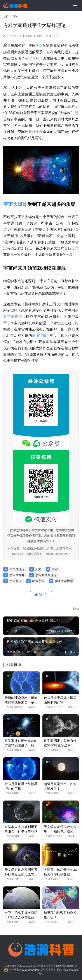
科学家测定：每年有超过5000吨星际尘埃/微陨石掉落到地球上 (60, 743)
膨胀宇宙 (39, 335)
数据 (48, 848)
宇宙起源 (16, 581)
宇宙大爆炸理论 (46, 575)
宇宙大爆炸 (15, 204)
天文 (39, 46)
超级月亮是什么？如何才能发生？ (60, 786)
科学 (40, 36)
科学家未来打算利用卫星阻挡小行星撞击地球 (21, 829)
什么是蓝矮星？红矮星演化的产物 (21, 786)
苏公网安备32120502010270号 (27, 970)
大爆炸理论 (17, 569)
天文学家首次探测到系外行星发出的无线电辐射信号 (21, 872)
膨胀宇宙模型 (64, 581)
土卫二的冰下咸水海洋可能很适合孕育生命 (21, 915)
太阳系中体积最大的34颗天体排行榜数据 (60, 872)
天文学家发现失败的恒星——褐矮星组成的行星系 (60, 829)
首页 (6, 17)
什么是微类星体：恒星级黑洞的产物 (60, 700)
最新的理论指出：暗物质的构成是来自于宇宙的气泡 (21, 700)
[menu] (75, 5)
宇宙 (29, 58)
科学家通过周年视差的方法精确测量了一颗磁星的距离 (21, 743)
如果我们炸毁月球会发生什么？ (60, 915)
